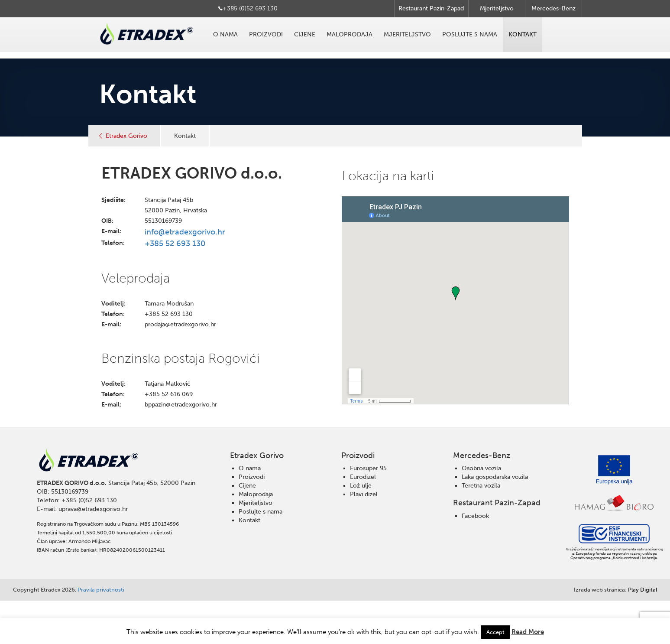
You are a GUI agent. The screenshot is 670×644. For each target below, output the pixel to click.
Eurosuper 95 (368, 468)
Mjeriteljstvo (497, 8)
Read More (528, 632)
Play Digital (615, 590)
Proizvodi (266, 34)
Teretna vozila (481, 486)
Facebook (475, 516)
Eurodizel (363, 477)
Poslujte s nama (470, 34)
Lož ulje (361, 486)
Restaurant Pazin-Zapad (431, 8)
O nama (225, 34)
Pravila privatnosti (101, 590)
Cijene (305, 34)
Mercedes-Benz (553, 8)
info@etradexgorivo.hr (185, 232)
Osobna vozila (481, 468)
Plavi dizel (364, 494)
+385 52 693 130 (175, 244)
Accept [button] (495, 632)
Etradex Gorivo (126, 136)
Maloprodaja (350, 34)
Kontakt (523, 34)
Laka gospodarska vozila (495, 477)
